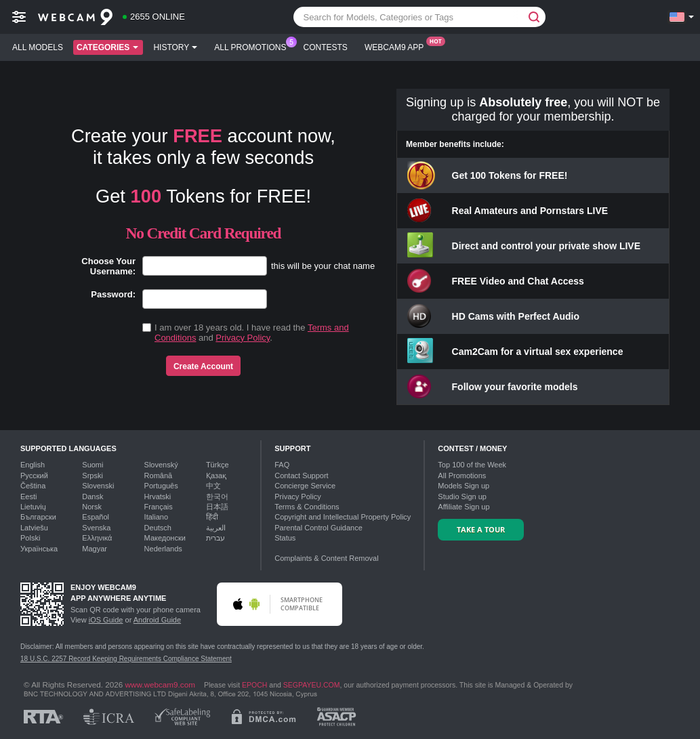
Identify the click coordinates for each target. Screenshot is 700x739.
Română (159, 476)
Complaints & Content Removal (326, 558)
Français (159, 507)
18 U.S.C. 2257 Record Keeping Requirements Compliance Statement (126, 659)
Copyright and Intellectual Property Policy (343, 517)
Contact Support (302, 476)
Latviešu (34, 528)
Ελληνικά (97, 538)
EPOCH (254, 685)
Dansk (92, 497)
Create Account (203, 366)
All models (38, 47)
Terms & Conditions (307, 507)
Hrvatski (158, 497)
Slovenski (98, 486)
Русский (34, 476)
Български (38, 517)
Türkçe (218, 465)
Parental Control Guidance (318, 528)
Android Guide (157, 620)
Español (96, 517)
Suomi (92, 465)
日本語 (217, 507)
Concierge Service (305, 486)
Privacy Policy (243, 338)
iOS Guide (106, 620)
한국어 (217, 497)
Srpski (92, 476)
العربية (216, 528)
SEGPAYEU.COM (312, 685)
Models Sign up (464, 486)
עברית (215, 538)
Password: (113, 294)
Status (285, 538)
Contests (326, 47)
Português (161, 486)
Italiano (156, 517)
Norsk (92, 507)
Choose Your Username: (108, 266)
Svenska (96, 528)
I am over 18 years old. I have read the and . (252, 333)
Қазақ (216, 476)
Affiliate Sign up (464, 507)
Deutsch (158, 528)
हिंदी (212, 517)
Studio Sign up (462, 497)
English (33, 465)
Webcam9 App (397, 46)
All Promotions (253, 46)
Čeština (33, 486)
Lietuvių (33, 507)
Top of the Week (472, 465)
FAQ (282, 465)
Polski (30, 538)
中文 (213, 486)
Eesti (28, 497)
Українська (39, 549)
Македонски (165, 538)
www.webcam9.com (160, 684)
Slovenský (161, 465)
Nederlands (163, 549)
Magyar (95, 549)
